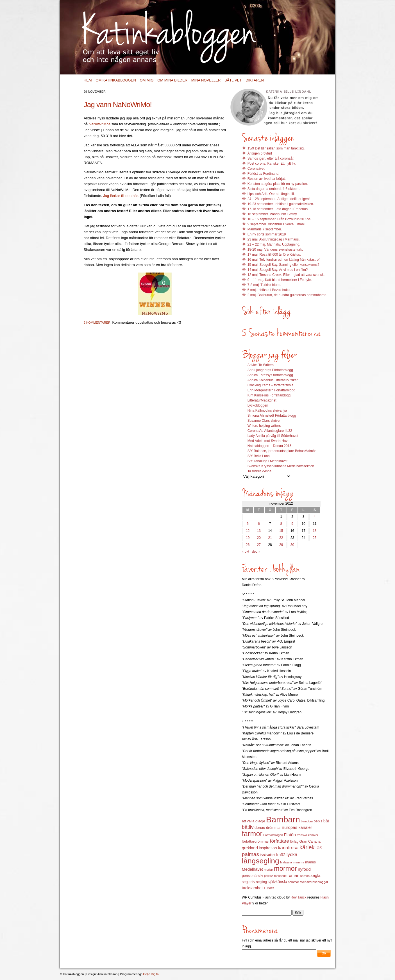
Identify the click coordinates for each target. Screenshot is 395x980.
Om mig (147, 80)
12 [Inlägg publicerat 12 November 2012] (248, 531)
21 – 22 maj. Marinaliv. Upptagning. (274, 244)
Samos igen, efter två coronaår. (271, 158)
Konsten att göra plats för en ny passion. (278, 184)
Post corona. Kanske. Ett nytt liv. (272, 164)
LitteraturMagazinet (262, 400)
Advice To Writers (261, 365)
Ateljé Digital (151, 974)
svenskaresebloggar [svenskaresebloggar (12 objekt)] (314, 882)
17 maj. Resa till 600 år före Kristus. (274, 255)
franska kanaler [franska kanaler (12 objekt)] (307, 835)
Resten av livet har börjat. (267, 179)
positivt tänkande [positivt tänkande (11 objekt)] (275, 876)
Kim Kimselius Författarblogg (269, 395)
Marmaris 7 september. (265, 229)
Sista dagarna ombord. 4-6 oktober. (274, 189)
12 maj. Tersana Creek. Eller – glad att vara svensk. (286, 275)
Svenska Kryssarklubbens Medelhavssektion (281, 466)
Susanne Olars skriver (264, 421)
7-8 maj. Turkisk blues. (264, 285)
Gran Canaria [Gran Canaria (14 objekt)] (310, 841)
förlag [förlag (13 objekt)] (294, 841)
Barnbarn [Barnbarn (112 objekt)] (283, 819)
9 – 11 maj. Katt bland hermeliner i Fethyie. (280, 280)
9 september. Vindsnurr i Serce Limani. (277, 224)
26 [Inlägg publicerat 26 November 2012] (248, 545)
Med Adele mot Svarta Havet (269, 441)
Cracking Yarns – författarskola (271, 385)
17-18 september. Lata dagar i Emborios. (278, 209)
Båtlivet (233, 80)
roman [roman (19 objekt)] (293, 875)
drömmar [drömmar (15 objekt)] (273, 828)
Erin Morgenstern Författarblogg (271, 390)
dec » (256, 552)
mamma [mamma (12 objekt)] (298, 862)
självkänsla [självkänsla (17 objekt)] (277, 882)
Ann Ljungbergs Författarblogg (270, 370)
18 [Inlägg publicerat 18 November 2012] (315, 531)
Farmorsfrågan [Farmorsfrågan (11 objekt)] (273, 835)
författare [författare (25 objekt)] (280, 841)
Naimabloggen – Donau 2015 (269, 446)
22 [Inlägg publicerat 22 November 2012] (281, 538)
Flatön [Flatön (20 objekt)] (290, 835)
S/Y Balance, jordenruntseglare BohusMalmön (282, 451)
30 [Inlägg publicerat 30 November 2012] (292, 545)
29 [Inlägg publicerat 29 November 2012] (281, 545)
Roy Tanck (299, 897)
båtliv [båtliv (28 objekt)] (248, 827)
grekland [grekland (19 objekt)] (250, 848)
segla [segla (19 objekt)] (315, 875)
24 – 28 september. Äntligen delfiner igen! (279, 199)
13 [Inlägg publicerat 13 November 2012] (259, 531)
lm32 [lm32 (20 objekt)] (281, 855)
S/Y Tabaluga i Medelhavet (267, 461)
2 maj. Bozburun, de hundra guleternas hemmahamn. (287, 295)
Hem (88, 80)
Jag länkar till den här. (121, 196)
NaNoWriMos (100, 124)
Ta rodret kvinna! (260, 471)
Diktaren (255, 80)
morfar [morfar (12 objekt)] (268, 870)
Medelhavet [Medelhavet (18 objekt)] (252, 869)
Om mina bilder (172, 80)
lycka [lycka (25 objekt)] (292, 855)
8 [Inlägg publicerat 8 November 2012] (281, 524)
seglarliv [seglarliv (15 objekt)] (249, 882)
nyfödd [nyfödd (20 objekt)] (304, 869)
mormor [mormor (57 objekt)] (285, 868)
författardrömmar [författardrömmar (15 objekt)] (256, 841)
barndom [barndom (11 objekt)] (307, 821)
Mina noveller (206, 80)
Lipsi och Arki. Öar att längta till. (271, 194)
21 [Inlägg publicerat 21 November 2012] (270, 538)
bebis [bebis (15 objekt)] (318, 821)
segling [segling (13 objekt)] (262, 882)
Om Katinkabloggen (116, 80)
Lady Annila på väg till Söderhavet (273, 436)
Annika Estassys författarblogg (270, 375)
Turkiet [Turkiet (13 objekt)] (269, 888)
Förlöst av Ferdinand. (263, 174)
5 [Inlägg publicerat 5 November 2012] (248, 524)
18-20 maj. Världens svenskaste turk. (275, 249)
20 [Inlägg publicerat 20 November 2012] (259, 538)
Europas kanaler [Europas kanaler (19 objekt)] (297, 827)
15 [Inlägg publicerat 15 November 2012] (281, 531)
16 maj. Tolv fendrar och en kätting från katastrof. (284, 260)
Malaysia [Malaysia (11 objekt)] (286, 862)
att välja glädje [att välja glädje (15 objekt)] (254, 821)
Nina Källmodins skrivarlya (267, 410)
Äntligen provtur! (260, 153)
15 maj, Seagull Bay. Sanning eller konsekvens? (283, 265)
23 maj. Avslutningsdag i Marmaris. (274, 239)
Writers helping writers (264, 426)
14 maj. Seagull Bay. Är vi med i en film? (278, 270)
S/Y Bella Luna (259, 456)
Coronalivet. (256, 169)
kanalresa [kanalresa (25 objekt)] (288, 848)
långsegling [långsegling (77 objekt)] (261, 861)
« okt (246, 552)
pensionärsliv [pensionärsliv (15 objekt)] (253, 876)
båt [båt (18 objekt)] (326, 821)
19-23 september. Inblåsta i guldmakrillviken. (281, 204)
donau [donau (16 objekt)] (260, 828)
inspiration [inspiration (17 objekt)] (268, 848)
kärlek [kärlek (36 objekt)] (307, 847)
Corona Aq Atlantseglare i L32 (270, 431)
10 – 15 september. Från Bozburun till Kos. (279, 219)
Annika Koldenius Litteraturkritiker (273, 380)
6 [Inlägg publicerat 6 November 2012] (259, 524)
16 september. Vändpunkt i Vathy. (273, 214)
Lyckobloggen (258, 405)
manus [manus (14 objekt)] (310, 862)
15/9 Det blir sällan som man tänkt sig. (276, 148)
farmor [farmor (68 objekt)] (252, 834)
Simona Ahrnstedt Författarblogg (272, 416)
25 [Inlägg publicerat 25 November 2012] (315, 538)
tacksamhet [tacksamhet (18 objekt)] (252, 888)
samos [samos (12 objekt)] (305, 876)
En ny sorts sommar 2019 (267, 234)
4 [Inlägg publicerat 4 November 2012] (315, 517)
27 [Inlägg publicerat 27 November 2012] (259, 545)
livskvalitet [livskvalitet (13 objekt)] (268, 855)
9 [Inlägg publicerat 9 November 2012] (292, 524)
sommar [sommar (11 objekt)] (294, 882)
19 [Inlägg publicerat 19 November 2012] (248, 538)
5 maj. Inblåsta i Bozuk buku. (269, 290)
